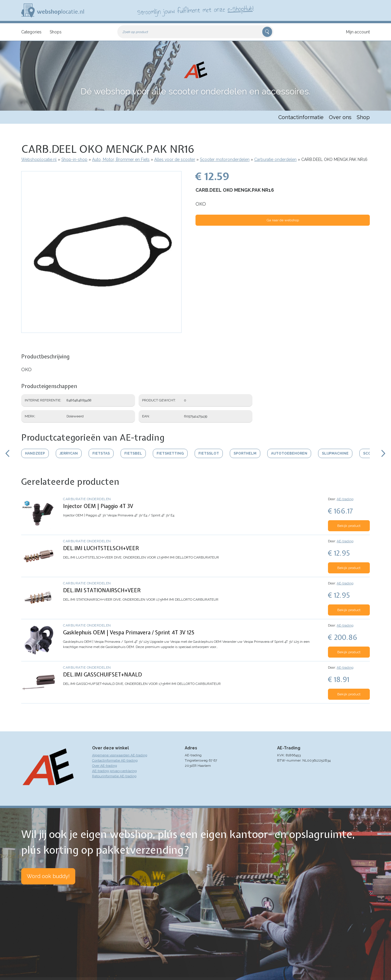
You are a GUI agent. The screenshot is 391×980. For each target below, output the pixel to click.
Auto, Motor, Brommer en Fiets (121, 159)
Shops (56, 32)
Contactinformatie (301, 117)
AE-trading (345, 499)
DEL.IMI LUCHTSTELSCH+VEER (101, 548)
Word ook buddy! (48, 876)
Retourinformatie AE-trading (114, 776)
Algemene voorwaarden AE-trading (120, 755)
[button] (101, 330)
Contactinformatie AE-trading (115, 760)
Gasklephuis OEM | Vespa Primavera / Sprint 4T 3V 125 (129, 632)
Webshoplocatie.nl (39, 159)
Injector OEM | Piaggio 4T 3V (98, 506)
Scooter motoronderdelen (225, 159)
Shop (363, 117)
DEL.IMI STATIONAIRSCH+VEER (102, 590)
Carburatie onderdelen (275, 159)
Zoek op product (135, 32)
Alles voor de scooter (175, 159)
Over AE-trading (105, 766)
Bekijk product (349, 526)
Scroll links (7, 453)
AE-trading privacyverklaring (114, 771)
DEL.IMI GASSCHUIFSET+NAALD (102, 675)
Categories (31, 32)
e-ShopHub (240, 9)
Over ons (340, 117)
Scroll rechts (384, 453)
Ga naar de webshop (283, 220)
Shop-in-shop (74, 159)
